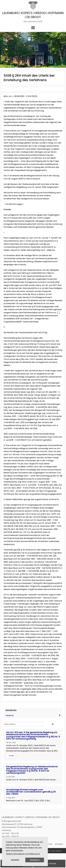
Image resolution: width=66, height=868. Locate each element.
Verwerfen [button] (15, 860)
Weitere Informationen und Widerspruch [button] (23, 854)
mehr (11, 756)
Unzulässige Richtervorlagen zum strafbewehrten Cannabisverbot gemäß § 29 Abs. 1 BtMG (31, 792)
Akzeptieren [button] (35, 860)
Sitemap (59, 844)
